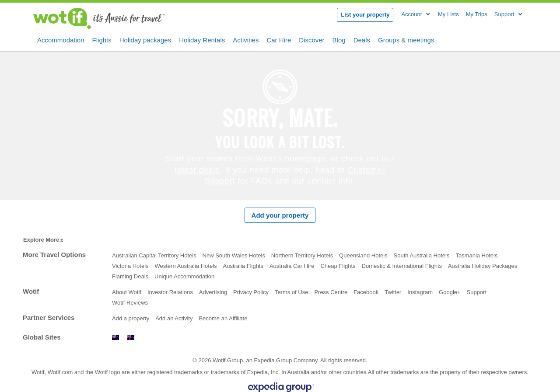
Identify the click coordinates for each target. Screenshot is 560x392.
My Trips (477, 14)
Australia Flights (243, 266)
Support (477, 292)
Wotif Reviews (130, 303)
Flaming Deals (130, 276)
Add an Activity (174, 318)
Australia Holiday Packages (483, 266)
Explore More (44, 240)
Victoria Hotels (130, 266)
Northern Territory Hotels (302, 255)
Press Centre (331, 292)
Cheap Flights (338, 266)
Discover (311, 39)
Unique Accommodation (184, 276)
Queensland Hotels (363, 255)
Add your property (280, 215)
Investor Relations (170, 292)
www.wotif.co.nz (115, 338)
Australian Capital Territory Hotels (154, 255)
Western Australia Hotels (185, 266)
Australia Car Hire (292, 266)
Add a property (131, 318)
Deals (362, 39)
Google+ (450, 292)
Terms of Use (292, 292)
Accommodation (61, 39)
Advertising (213, 292)
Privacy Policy (251, 292)
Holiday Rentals (202, 39)
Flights (102, 39)
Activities (246, 39)
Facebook (366, 292)
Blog (339, 39)
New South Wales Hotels (234, 255)
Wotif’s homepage (291, 159)
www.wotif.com (131, 338)
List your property (365, 15)
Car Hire (279, 39)
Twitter (393, 292)
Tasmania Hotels (476, 255)
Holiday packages (145, 39)
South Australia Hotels (422, 255)
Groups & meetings (406, 39)
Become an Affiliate (223, 318)
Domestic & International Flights (402, 266)
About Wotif (127, 292)
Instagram (420, 292)
